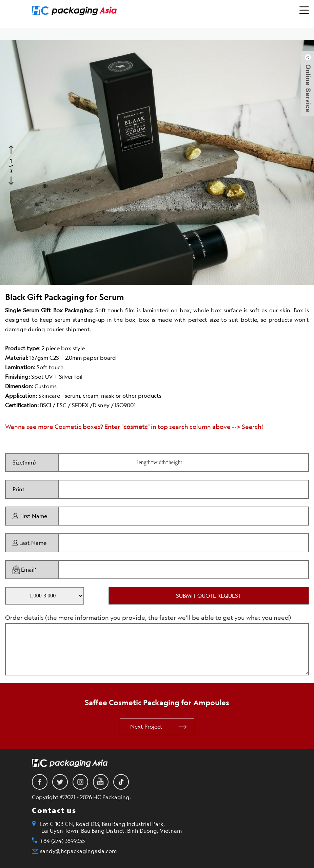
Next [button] (12, 180)
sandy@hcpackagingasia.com (78, 851)
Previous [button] (12, 149)
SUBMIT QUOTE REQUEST (209, 596)
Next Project (146, 727)
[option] (157, 162)
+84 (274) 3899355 (62, 841)
